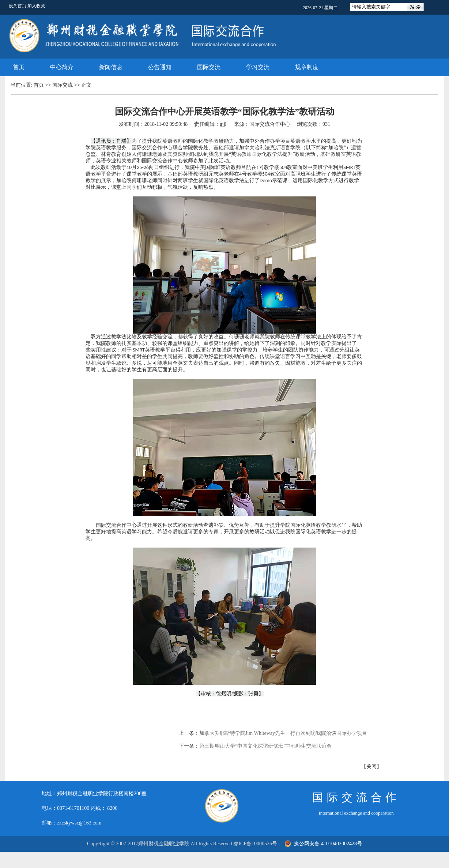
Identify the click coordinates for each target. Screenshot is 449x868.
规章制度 (307, 67)
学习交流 (258, 67)
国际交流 (209, 67)
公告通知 (160, 67)
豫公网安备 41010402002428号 (324, 844)
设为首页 (18, 6)
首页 (19, 67)
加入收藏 (36, 6)
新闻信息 (111, 67)
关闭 (371, 766)
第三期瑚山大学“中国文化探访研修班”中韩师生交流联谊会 (265, 746)
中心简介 (62, 67)
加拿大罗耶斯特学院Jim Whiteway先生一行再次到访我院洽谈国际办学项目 (283, 733)
